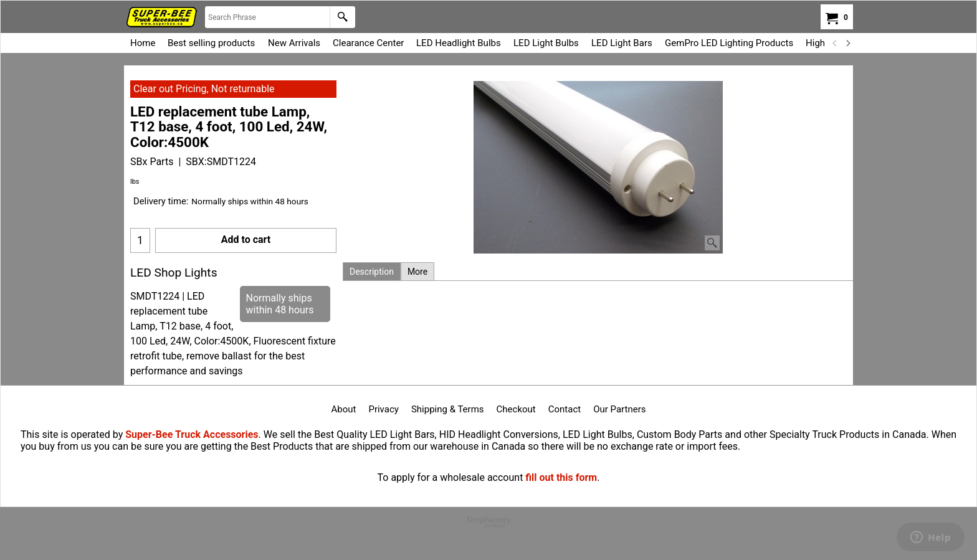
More (417, 272)
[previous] (835, 43)
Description (372, 272)
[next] (847, 43)
